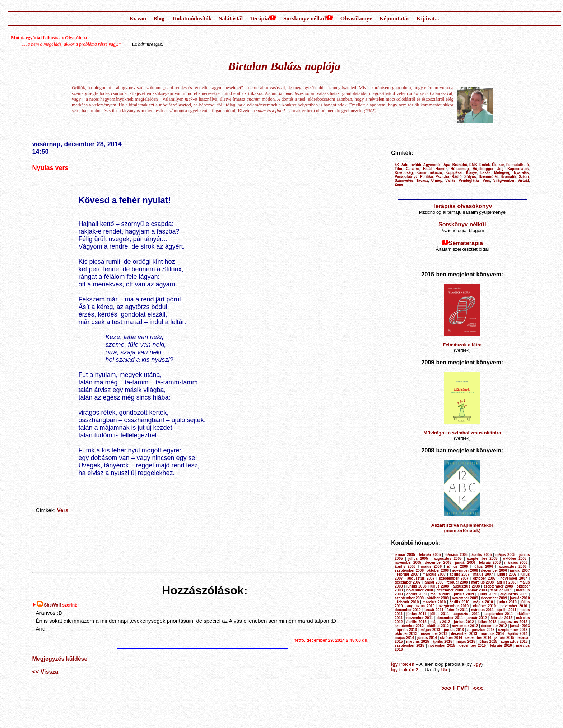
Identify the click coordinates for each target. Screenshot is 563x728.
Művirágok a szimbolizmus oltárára (462, 433)
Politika (427, 177)
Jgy (477, 664)
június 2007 (507, 574)
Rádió (457, 177)
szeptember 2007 (454, 578)
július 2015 (488, 642)
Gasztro (412, 169)
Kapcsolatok (518, 169)
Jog (501, 169)
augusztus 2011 (466, 614)
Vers (63, 510)
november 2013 (434, 634)
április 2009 (417, 594)
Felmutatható (518, 165)
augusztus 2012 (514, 622)
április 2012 (417, 622)
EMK (473, 165)
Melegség (502, 173)
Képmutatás (395, 19)
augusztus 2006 (513, 566)
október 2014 (451, 638)
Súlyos (470, 177)
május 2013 (430, 630)
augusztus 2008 (466, 586)
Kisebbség (404, 173)
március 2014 (492, 634)
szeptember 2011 (498, 614)
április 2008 (507, 582)
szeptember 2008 (498, 586)
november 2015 (442, 646)
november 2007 (514, 578)
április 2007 (460, 574)
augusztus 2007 (421, 578)
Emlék (485, 165)
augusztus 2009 (514, 594)
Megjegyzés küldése (60, 659)
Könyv (472, 173)
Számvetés (404, 181)
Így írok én (403, 664)
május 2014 (404, 638)
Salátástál (231, 19)
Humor (441, 169)
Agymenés (432, 165)
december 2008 (450, 590)
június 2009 (464, 594)
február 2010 (408, 602)
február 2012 (501, 618)
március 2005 (456, 555)
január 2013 (520, 626)
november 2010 (514, 606)
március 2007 (434, 574)
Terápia (259, 19)
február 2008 (457, 582)
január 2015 (504, 638)
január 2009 (477, 590)
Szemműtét (488, 177)
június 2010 (507, 602)
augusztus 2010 (421, 606)
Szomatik (508, 177)
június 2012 (464, 622)
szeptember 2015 (409, 646)
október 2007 (484, 578)
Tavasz (422, 181)
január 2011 (434, 610)
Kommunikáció (429, 173)
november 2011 (420, 618)
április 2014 (518, 634)
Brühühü (460, 165)
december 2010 (408, 610)
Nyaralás (521, 173)
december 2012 (494, 626)
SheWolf (52, 605)
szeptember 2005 (482, 559)
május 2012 (440, 622)
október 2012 (438, 626)
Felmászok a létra (462, 345)
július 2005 (418, 559)
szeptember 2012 (409, 626)
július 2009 (487, 594)
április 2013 (407, 630)
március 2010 (434, 602)
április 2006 (405, 566)
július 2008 (439, 586)
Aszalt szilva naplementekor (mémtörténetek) (462, 528)
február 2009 (501, 590)
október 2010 (484, 606)
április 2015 (442, 642)
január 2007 (520, 570)
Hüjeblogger (483, 169)
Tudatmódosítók (192, 19)
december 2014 (478, 638)
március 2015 (418, 642)
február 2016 (501, 646)
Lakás (485, 173)
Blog (159, 19)
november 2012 (465, 626)
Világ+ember (504, 181)
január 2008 (434, 582)
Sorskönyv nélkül (305, 19)
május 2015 (466, 642)
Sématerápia (466, 243)
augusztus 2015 (514, 642)
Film (398, 169)
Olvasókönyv (356, 19)
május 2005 (505, 555)
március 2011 (483, 610)
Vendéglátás (469, 181)
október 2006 (438, 570)
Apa (447, 165)
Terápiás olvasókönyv (462, 206)
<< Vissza (45, 672)
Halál (427, 169)
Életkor (498, 165)
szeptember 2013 (513, 630)
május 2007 (483, 574)
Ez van (138, 19)
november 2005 (408, 563)
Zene (399, 185)
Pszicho (442, 177)
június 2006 (457, 566)
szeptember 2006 (409, 570)
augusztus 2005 (447, 559)
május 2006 (431, 566)
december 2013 (464, 634)
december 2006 (494, 570)
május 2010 (483, 602)
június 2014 (427, 638)
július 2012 (487, 622)
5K (397, 165)
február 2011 (457, 610)
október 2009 (438, 598)
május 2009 (440, 594)
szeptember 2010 (454, 606)
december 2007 (408, 582)
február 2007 (408, 574)
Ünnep (437, 181)
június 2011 (417, 614)
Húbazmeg (460, 169)
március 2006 (516, 563)
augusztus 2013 (481, 630)
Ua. (445, 670)
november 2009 (465, 598)
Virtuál (523, 181)
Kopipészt (454, 173)
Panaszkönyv (406, 177)
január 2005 (405, 555)
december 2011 (450, 618)
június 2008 (417, 586)
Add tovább (411, 165)
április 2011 (507, 610)
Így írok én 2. (405, 670)
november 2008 (420, 590)
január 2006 (465, 563)
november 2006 (465, 570)
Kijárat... (428, 19)
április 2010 (460, 602)
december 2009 (494, 598)
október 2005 (515, 559)
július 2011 (439, 614)
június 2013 (454, 630)
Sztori (524, 177)
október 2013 (406, 634)
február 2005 (430, 555)
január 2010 (520, 598)
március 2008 (483, 582)
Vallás (450, 181)
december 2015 (473, 646)
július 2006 (483, 566)
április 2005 (481, 555)
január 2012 (477, 618)
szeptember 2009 (409, 598)
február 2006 (490, 563)
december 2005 (438, 563)
